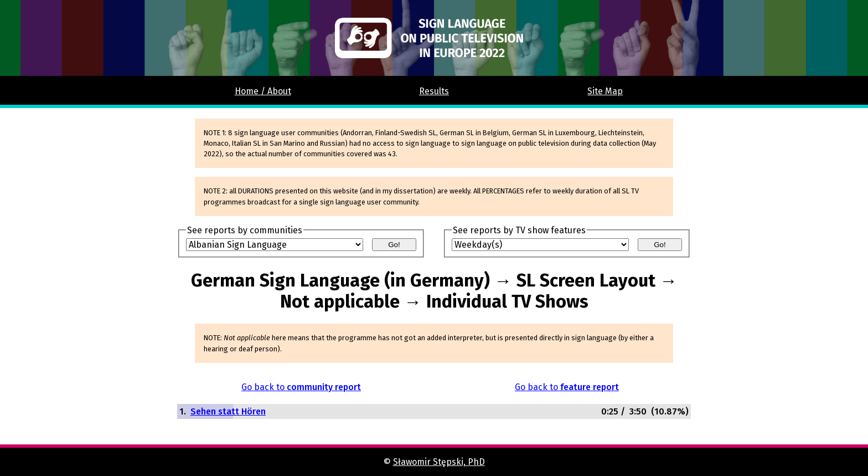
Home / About (263, 91)
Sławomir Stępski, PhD (439, 462)
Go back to (301, 387)
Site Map (605, 91)
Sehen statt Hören (228, 411)
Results (434, 91)
